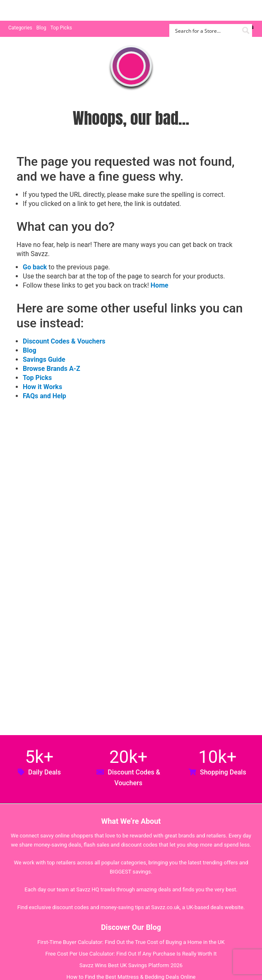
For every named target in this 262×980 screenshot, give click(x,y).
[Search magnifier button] (246, 30)
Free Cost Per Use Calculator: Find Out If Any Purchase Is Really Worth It (131, 954)
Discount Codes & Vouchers (64, 341)
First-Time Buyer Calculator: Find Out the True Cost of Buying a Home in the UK (131, 942)
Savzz (50, 11)
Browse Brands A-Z (52, 369)
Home (160, 285)
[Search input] (206, 30)
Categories (20, 28)
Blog (41, 28)
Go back (35, 267)
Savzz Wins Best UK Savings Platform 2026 (131, 965)
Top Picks (61, 28)
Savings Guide (44, 359)
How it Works (42, 387)
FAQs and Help (44, 396)
